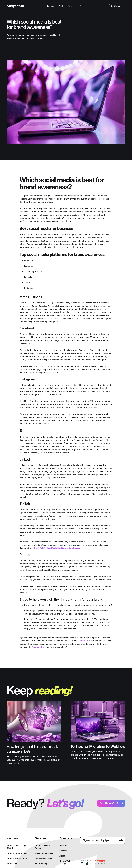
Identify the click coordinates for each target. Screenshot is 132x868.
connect (38, 647)
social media (82, 641)
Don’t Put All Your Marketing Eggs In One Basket (57, 548)
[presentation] (98, 850)
